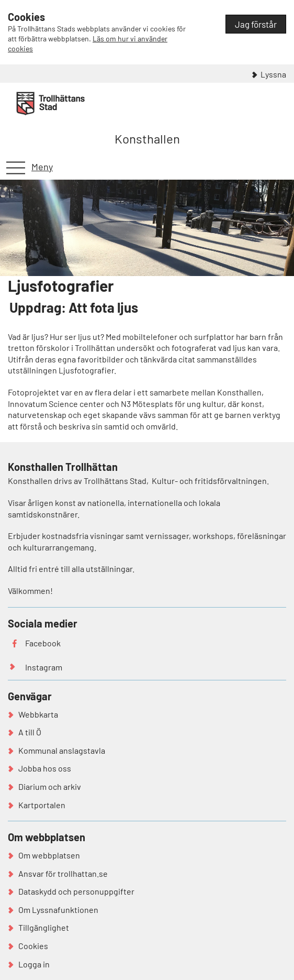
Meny (42, 167)
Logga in (34, 964)
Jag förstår (256, 24)
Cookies (33, 946)
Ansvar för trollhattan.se (63, 873)
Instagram (44, 667)
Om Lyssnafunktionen (58, 910)
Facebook (43, 643)
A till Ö (30, 732)
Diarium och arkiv (50, 786)
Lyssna (273, 74)
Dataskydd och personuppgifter (76, 891)
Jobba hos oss (45, 768)
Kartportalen (42, 805)
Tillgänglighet (44, 927)
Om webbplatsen (49, 855)
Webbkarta (38, 714)
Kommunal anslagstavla (62, 750)
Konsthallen (147, 139)
